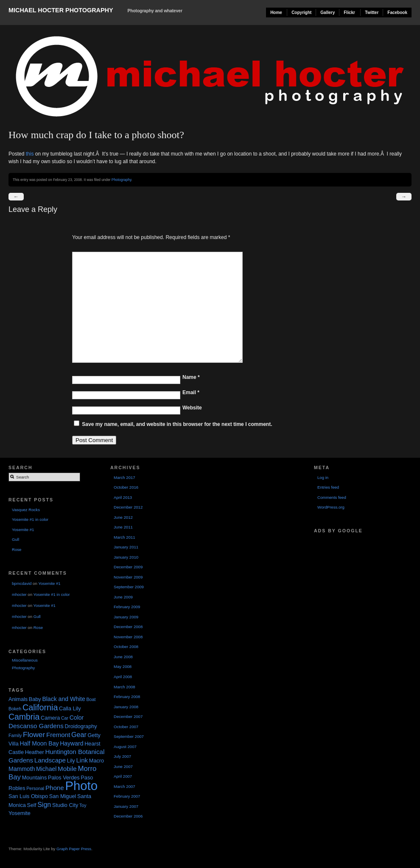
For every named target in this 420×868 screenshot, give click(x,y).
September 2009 (129, 587)
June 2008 (123, 657)
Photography (122, 180)
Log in (323, 477)
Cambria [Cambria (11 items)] (24, 717)
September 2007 (129, 736)
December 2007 (128, 716)
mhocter (19, 594)
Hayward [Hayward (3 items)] (71, 743)
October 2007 (126, 727)
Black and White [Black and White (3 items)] (63, 699)
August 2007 (125, 747)
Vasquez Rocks (26, 510)
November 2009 (128, 577)
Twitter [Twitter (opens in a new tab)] (372, 13)
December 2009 (128, 567)
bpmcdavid (22, 583)
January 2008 (126, 707)
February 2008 (127, 697)
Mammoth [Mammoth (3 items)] (22, 769)
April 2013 (123, 497)
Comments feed (332, 497)
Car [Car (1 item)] (65, 718)
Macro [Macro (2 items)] (97, 761)
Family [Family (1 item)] (15, 735)
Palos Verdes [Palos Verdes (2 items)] (64, 778)
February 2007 (127, 796)
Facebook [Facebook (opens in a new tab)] (397, 13)
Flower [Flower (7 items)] (34, 734)
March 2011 (125, 537)
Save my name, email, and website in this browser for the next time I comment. (177, 424)
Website (192, 408)
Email (191, 392)
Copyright (301, 13)
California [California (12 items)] (40, 707)
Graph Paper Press (74, 849)
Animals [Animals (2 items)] (18, 699)
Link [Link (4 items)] (82, 760)
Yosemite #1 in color (30, 519)
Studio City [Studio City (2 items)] (65, 805)
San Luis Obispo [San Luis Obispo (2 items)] (28, 796)
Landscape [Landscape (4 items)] (50, 760)
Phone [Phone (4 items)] (55, 788)
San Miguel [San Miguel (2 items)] (63, 796)
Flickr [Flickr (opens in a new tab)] (349, 13)
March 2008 (125, 687)
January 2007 (126, 806)
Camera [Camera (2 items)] (50, 718)
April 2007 (123, 776)
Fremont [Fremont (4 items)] (58, 735)
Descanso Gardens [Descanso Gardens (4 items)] (36, 726)
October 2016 (126, 487)
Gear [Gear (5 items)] (79, 734)
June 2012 (123, 517)
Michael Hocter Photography (61, 10)
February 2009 (127, 607)
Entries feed (328, 487)
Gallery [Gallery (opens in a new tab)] (328, 13)
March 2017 (125, 477)
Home (276, 13)
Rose (17, 549)
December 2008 (128, 627)
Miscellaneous (25, 660)
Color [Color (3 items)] (77, 718)
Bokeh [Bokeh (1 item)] (15, 709)
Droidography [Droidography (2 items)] (81, 726)
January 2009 (126, 617)
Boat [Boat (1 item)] (91, 699)
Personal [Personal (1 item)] (35, 788)
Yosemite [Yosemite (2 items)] (20, 813)
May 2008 (123, 666)
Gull (15, 539)
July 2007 (122, 756)
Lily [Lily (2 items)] (71, 761)
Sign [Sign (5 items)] (44, 804)
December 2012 (128, 507)
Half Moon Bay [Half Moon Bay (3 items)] (39, 743)
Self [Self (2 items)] (32, 805)
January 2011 (126, 547)
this (30, 154)
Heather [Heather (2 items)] (35, 752)
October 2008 (126, 647)
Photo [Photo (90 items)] (81, 786)
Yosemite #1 (23, 530)
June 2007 (123, 766)
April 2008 (123, 677)
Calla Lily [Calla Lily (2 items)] (70, 709)
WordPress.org (331, 507)
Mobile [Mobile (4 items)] (67, 769)
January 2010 (126, 557)
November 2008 (128, 637)
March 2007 (125, 786)
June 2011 (123, 527)
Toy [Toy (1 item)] (83, 805)
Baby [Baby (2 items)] (35, 699)
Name (191, 377)
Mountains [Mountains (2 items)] (35, 778)
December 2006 (128, 816)
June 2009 (123, 597)
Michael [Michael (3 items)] (46, 769)
